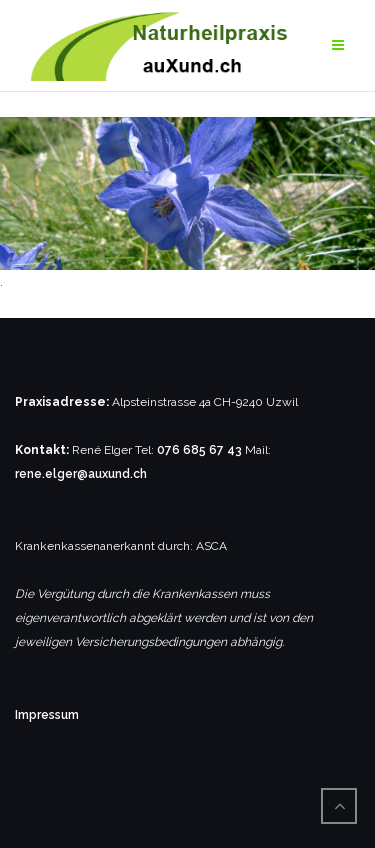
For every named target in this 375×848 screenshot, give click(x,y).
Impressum (47, 715)
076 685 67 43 (199, 450)
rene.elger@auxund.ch (81, 474)
